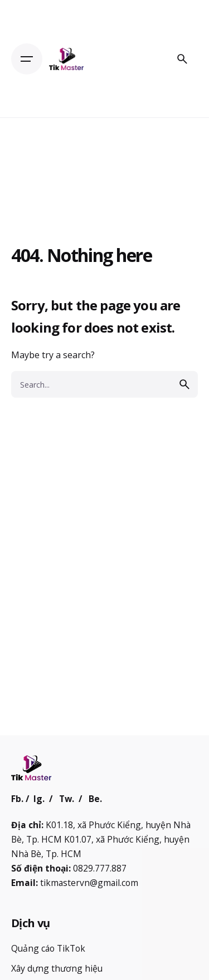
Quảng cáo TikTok (48, 948)
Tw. (67, 799)
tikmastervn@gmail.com (89, 883)
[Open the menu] (27, 59)
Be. (95, 799)
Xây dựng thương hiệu (57, 968)
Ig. (39, 799)
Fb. (17, 799)
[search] (184, 384)
